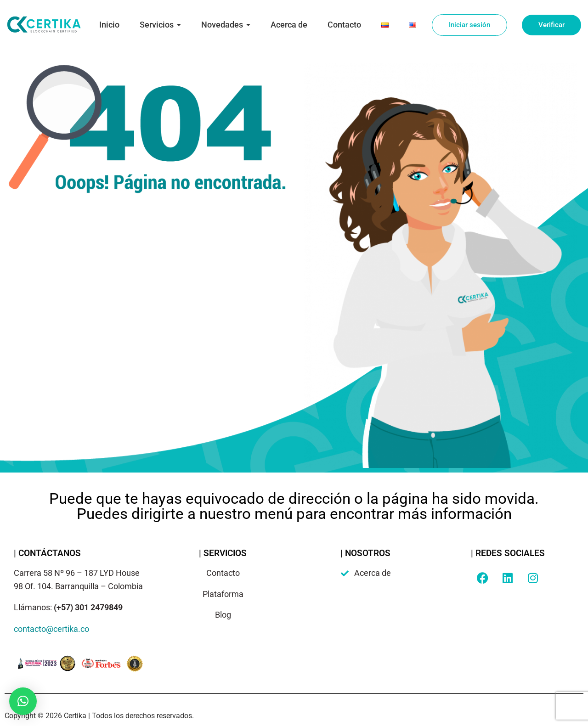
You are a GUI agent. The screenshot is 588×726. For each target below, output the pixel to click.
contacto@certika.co (51, 629)
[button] (23, 701)
